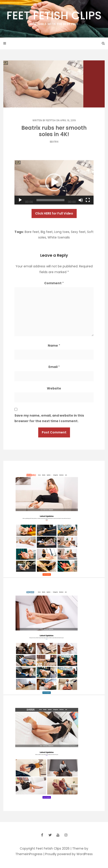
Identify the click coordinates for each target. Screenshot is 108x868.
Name (54, 346)
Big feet (47, 232)
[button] (54, 182)
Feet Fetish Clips (54, 17)
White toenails (59, 237)
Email (54, 367)
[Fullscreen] (88, 200)
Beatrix (54, 142)
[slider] (50, 200)
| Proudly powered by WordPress (68, 854)
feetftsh (51, 120)
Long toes (62, 232)
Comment (54, 283)
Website (54, 388)
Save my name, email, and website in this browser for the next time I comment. (49, 418)
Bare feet (32, 232)
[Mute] (81, 200)
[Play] (20, 200)
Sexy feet (78, 232)
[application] (54, 182)
